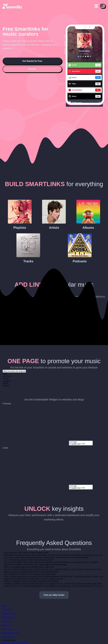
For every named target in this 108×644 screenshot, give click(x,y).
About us (6, 621)
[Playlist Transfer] (12, 6)
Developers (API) (10, 633)
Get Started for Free (32, 61)
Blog (4, 606)
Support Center (9, 614)
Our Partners (8, 617)
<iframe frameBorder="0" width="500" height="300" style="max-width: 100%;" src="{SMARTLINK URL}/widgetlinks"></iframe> (82, 487)
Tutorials (6, 610)
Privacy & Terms (8, 643)
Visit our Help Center (54, 595)
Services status (22, 643)
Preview (32, 69)
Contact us (7, 629)
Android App (8, 637)
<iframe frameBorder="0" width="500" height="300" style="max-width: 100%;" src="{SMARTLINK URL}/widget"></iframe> (82, 443)
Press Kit (6, 625)
